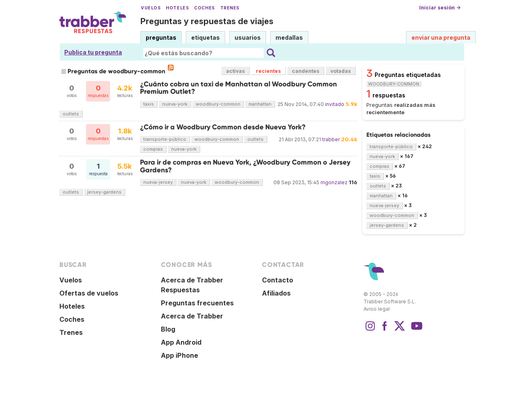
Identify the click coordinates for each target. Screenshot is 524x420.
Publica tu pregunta (93, 52)
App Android (181, 342)
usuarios (248, 37)
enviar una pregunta (441, 37)
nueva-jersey (158, 182)
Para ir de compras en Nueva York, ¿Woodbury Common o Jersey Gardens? (245, 166)
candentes (306, 71)
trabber (331, 139)
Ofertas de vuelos (89, 293)
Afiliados (276, 293)
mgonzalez (334, 182)
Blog (168, 329)
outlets (71, 114)
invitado (335, 104)
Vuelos (151, 8)
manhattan (260, 104)
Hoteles (177, 8)
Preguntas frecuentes (197, 303)
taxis (149, 104)
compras (153, 149)
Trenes (230, 8)
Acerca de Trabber (192, 316)
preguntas (161, 37)
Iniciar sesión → (440, 8)
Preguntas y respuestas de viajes (207, 21)
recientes (268, 71)
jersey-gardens (104, 192)
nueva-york (175, 104)
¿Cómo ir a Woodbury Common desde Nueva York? (223, 127)
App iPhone (180, 355)
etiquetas (206, 37)
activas (235, 71)
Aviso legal (377, 309)
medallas (289, 37)
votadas (341, 71)
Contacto (278, 280)
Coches (204, 8)
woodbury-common (218, 104)
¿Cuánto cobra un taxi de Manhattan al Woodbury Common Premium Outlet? (238, 88)
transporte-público (165, 139)
